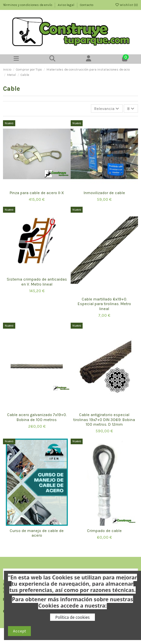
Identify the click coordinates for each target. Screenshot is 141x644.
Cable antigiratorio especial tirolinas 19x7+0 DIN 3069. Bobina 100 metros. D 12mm (104, 420)
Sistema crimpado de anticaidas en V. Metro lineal (37, 282)
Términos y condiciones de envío (28, 5)
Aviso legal (66, 5)
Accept (19, 631)
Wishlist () (126, 5)
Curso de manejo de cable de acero (37, 533)
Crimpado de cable (104, 531)
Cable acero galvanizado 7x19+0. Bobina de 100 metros (37, 417)
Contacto (87, 5)
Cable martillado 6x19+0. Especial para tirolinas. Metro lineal (104, 304)
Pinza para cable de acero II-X (37, 193)
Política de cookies (72, 617)
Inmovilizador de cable (104, 193)
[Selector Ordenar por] (107, 108)
